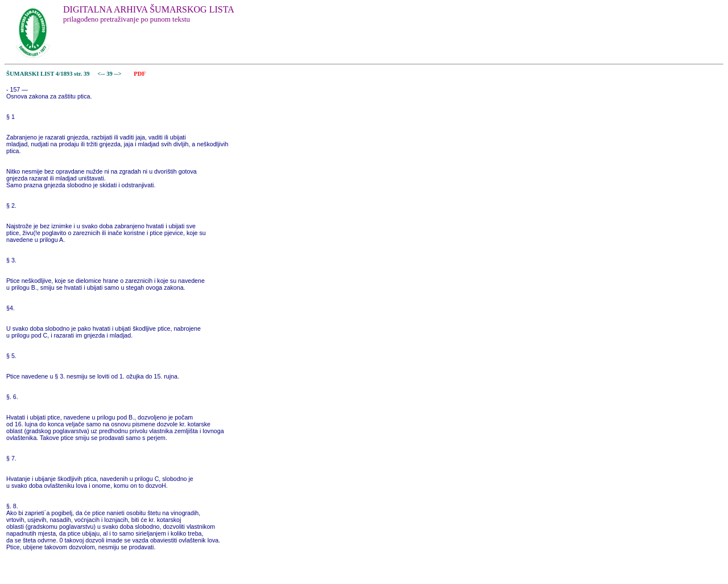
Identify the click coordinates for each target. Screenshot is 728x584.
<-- (102, 74)
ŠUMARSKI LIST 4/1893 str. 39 (48, 74)
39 (110, 74)
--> (119, 74)
